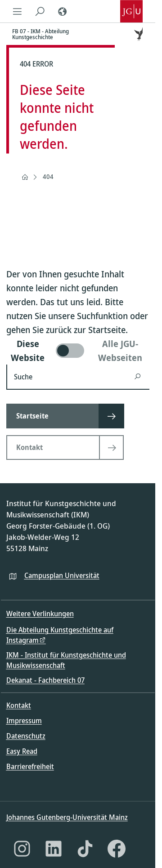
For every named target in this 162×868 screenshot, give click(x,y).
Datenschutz (26, 736)
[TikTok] (85, 849)
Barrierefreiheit (30, 766)
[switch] (78, 351)
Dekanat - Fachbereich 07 (45, 680)
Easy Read (22, 751)
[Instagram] (22, 849)
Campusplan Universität (62, 575)
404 (48, 176)
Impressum (24, 721)
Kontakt (19, 705)
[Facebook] (117, 849)
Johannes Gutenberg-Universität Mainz (67, 817)
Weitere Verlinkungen (40, 614)
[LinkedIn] (54, 849)
